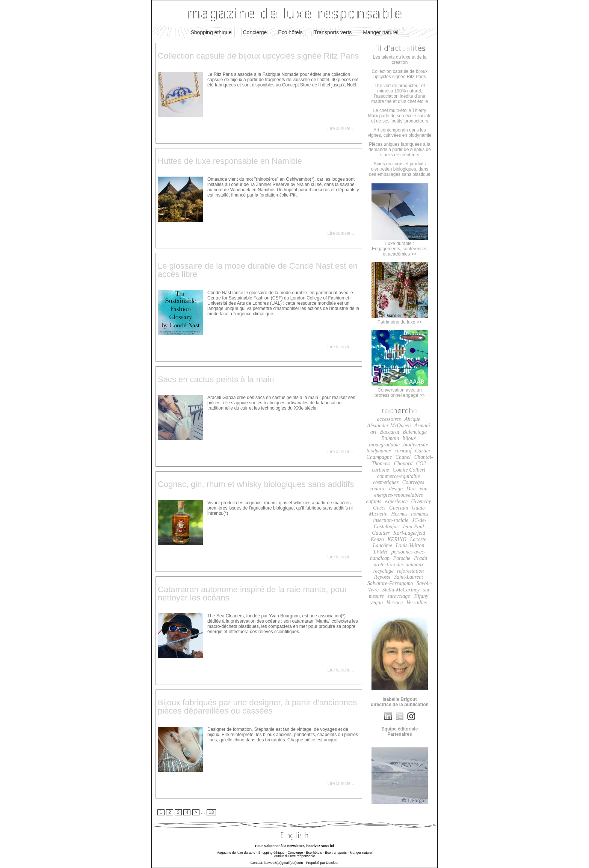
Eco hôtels (290, 32)
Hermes (399, 514)
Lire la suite (339, 129)
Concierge (255, 32)
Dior (411, 489)
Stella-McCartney (401, 590)
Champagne (379, 457)
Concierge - (296, 853)
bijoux (409, 438)
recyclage (384, 571)
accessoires (389, 419)
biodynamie (379, 451)
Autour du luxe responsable (294, 856)
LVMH (381, 552)
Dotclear (332, 863)
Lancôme (383, 545)
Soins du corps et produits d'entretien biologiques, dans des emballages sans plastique (400, 169)
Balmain (390, 438)
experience (396, 501)
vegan (377, 603)
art (373, 432)
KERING (397, 539)
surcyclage (399, 596)
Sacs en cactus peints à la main (216, 379)
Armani (422, 426)
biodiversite (416, 445)
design (396, 489)
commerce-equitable (399, 476)
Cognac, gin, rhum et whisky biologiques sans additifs (256, 484)
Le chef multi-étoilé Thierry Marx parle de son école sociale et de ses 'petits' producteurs (400, 116)
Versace (395, 603)
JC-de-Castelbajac (400, 523)
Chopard (403, 463)
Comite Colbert (409, 470)
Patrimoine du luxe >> (400, 319)
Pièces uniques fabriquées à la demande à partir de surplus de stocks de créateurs (400, 150)
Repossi (382, 577)
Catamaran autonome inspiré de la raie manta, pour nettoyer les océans (252, 594)
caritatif (403, 451)
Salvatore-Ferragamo (390, 583)
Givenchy (421, 501)
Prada (421, 558)
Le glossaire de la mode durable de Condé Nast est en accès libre (258, 270)
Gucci (379, 508)
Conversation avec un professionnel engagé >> (400, 390)
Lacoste (418, 539)
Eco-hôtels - (315, 853)
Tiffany (421, 596)
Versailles (417, 603)
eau (424, 489)
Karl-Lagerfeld (409, 533)
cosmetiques (386, 482)
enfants (374, 501)
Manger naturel (381, 32)
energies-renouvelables (399, 495)
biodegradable (384, 445)
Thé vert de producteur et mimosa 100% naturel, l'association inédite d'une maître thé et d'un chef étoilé (399, 94)
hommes (420, 514)
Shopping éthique (211, 32)
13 (211, 812)
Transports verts (333, 32)
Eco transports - (337, 853)
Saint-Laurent (409, 577)
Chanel (403, 457)
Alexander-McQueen (389, 426)
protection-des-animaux (398, 565)
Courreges (413, 482)
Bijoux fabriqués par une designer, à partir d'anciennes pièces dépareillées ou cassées (257, 707)
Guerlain (399, 508)
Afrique (412, 419)
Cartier (423, 451)
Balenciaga (415, 432)
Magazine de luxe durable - (237, 853)
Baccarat (390, 432)
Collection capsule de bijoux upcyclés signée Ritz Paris (258, 56)
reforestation (410, 571)
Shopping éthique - (272, 853)
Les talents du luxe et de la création (400, 60)
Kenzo (377, 539)
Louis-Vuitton (410, 545)
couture (378, 489)
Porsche (402, 558)
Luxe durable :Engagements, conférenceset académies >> (400, 246)
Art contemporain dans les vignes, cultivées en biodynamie (399, 133)
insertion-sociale (391, 520)
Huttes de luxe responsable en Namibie (230, 161)
